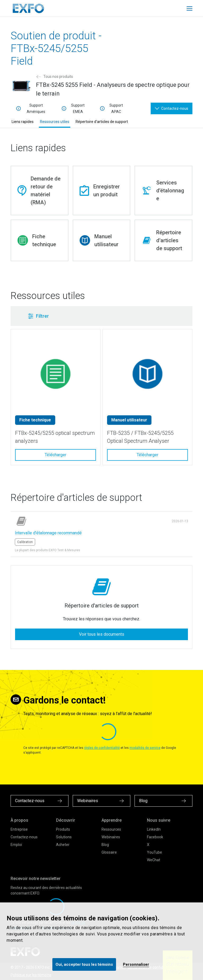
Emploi (16, 845)
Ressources (111, 829)
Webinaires (111, 837)
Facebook (155, 837)
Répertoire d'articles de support (102, 122)
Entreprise (19, 829)
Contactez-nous (24, 837)
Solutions (64, 837)
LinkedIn (154, 829)
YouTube (154, 852)
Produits (63, 829)
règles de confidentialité (102, 748)
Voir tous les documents (102, 634)
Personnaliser (136, 964)
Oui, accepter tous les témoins (84, 964)
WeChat (154, 860)
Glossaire (109, 852)
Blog (105, 845)
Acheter (63, 845)
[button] (87, 316)
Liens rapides (23, 122)
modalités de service (145, 748)
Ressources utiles (55, 122)
